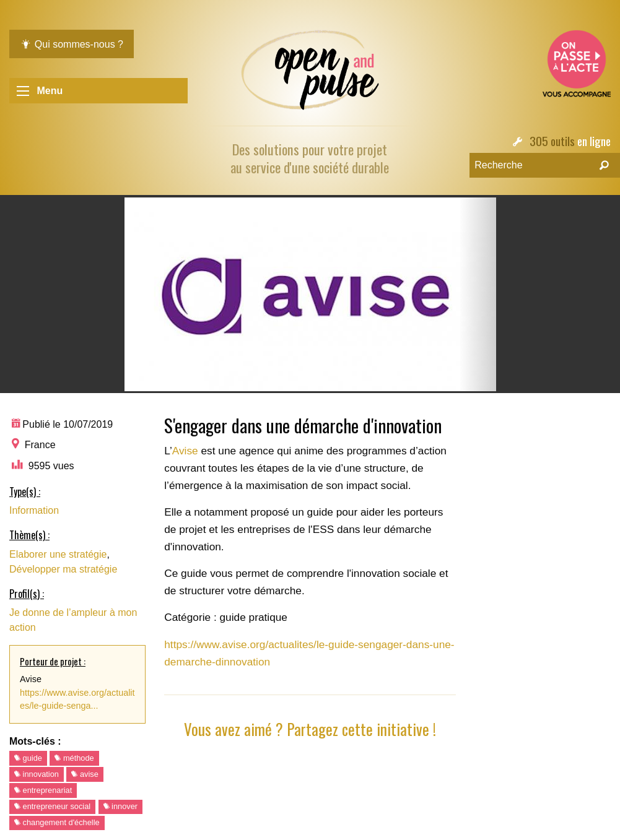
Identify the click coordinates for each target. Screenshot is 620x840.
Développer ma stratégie (63, 569)
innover (121, 806)
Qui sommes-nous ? (72, 44)
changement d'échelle (57, 822)
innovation (37, 774)
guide (28, 758)
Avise (187, 451)
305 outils (552, 141)
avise (85, 774)
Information (34, 510)
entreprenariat (43, 790)
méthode (74, 758)
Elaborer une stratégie (58, 554)
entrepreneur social (52, 806)
